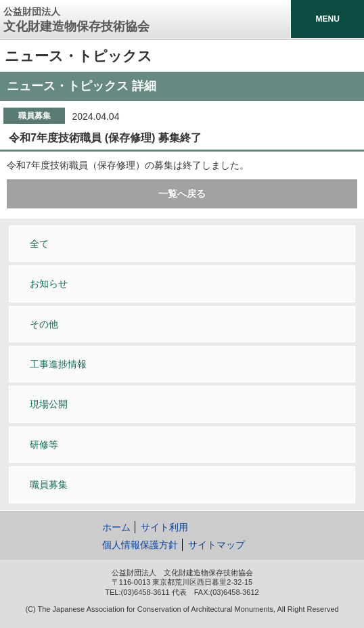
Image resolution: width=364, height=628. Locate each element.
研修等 (44, 445)
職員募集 (49, 485)
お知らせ (49, 284)
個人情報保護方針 (140, 545)
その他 (44, 324)
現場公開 (49, 404)
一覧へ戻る (182, 194)
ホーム (116, 527)
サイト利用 (164, 527)
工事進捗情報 (58, 364)
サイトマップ (217, 545)
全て (39, 244)
